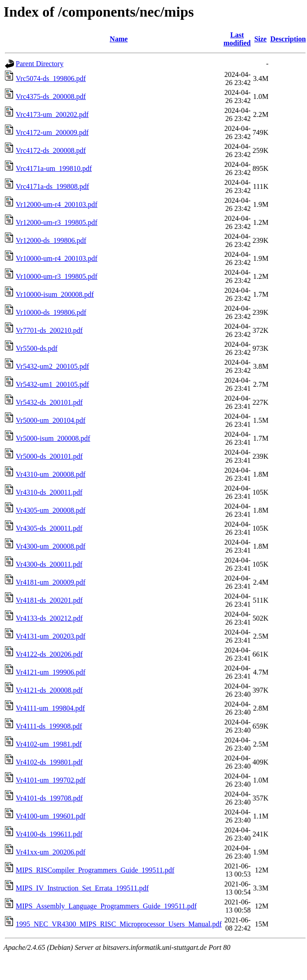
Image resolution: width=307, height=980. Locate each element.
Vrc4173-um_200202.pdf (52, 114)
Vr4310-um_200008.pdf (51, 474)
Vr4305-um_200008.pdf (51, 510)
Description (288, 39)
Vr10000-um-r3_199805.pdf (57, 276)
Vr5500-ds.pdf (37, 348)
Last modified (237, 39)
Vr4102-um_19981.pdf (49, 744)
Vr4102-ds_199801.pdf (49, 762)
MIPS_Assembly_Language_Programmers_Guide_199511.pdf (106, 906)
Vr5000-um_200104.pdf (51, 420)
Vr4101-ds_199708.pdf (49, 798)
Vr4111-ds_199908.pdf (49, 726)
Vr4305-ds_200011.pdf (49, 528)
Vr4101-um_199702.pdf (51, 780)
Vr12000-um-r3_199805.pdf (57, 222)
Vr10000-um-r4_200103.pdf (57, 258)
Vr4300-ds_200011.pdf (49, 564)
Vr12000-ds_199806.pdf (51, 240)
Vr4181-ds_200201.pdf (49, 600)
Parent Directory (40, 64)
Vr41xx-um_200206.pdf (51, 852)
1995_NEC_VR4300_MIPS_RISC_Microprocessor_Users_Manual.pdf (119, 924)
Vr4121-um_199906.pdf (51, 672)
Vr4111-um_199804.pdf (50, 708)
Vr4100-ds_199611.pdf (49, 834)
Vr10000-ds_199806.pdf (51, 312)
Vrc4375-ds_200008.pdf (51, 96)
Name (119, 39)
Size (261, 39)
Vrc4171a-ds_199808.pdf (52, 186)
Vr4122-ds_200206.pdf (49, 654)
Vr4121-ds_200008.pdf (49, 690)
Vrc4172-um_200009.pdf (52, 132)
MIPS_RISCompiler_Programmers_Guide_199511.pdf (95, 870)
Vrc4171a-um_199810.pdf (54, 168)
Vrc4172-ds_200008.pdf (51, 150)
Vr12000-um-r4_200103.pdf (57, 204)
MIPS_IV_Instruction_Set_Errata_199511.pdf (82, 888)
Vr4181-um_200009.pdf (51, 582)
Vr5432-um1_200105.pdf (52, 384)
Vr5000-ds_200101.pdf (49, 456)
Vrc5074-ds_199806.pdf (51, 78)
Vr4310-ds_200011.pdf (49, 492)
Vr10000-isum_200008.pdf (55, 294)
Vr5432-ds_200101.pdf (49, 402)
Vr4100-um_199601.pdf (51, 816)
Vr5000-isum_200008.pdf (53, 438)
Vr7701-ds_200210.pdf (49, 330)
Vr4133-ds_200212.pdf (49, 618)
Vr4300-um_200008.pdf (51, 546)
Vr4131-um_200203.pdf (51, 636)
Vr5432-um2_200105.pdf (52, 366)
